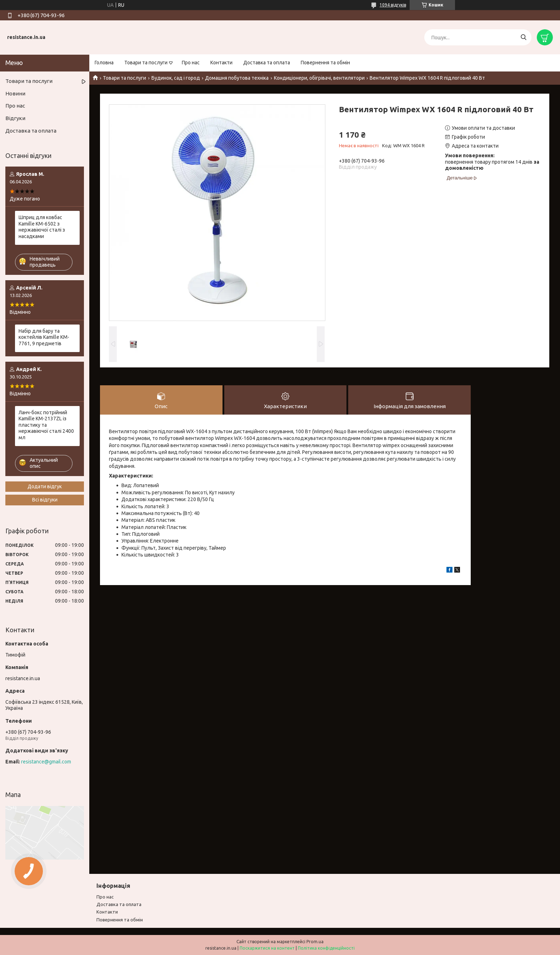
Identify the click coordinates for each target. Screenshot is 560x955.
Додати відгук (45, 486)
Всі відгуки (45, 500)
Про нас (191, 63)
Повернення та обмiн (120, 920)
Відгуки (15, 118)
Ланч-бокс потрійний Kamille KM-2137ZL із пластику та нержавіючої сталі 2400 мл (46, 425)
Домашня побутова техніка (237, 78)
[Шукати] (523, 37)
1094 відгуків (393, 5)
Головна (104, 63)
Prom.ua (315, 942)
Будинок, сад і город (176, 78)
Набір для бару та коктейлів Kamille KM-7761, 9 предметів (44, 337)
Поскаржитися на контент (267, 948)
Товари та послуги (146, 63)
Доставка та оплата (267, 63)
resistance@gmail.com (46, 762)
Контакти (221, 63)
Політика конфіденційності (326, 948)
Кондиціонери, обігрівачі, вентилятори (319, 78)
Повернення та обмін (325, 63)
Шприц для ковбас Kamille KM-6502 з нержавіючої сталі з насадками (42, 227)
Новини (15, 93)
